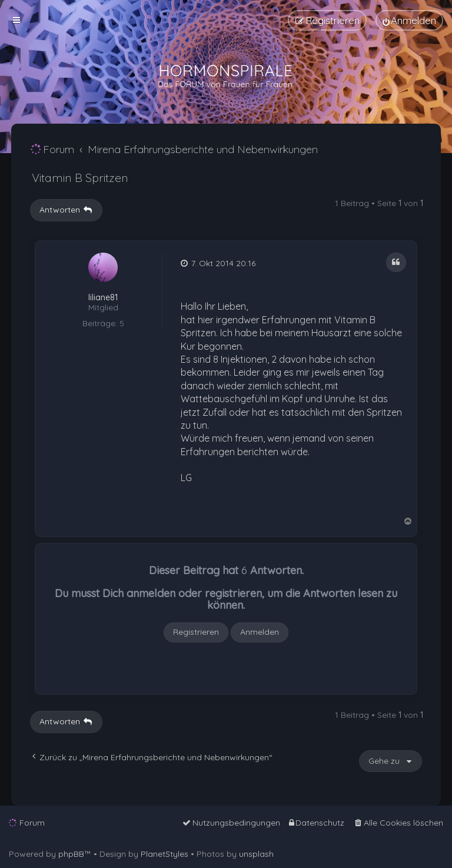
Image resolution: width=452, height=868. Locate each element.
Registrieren (196, 632)
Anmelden (260, 632)
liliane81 (103, 298)
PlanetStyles (164, 854)
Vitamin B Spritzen (80, 178)
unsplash (256, 854)
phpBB (71, 854)
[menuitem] (409, 20)
